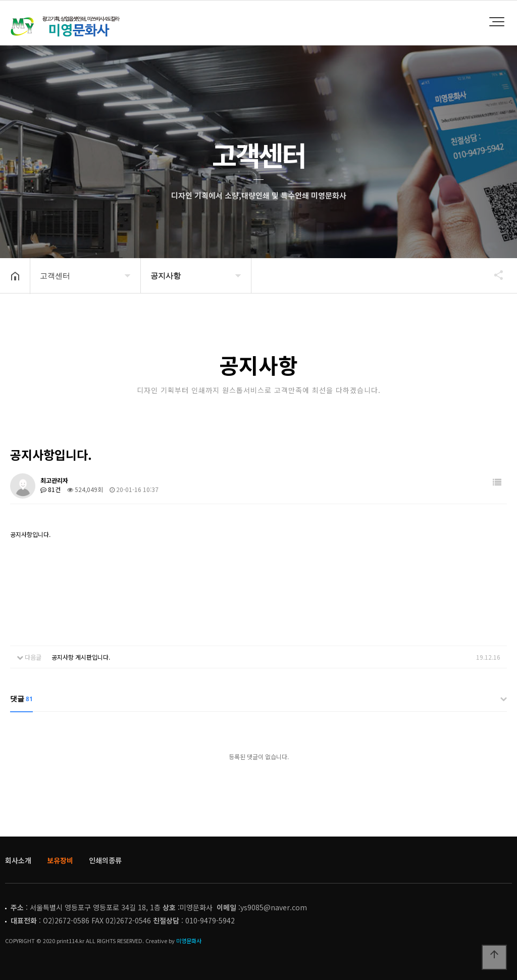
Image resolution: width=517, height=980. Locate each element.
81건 (50, 489)
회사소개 (18, 860)
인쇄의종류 (105, 860)
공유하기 (494, 275)
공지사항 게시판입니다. (81, 657)
